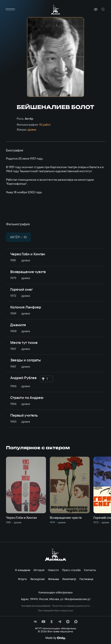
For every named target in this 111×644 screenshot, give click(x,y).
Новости (53, 570)
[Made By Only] (55, 638)
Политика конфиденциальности (71, 606)
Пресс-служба (71, 570)
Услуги (22, 579)
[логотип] (56, 9)
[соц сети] (35, 622)
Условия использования (36, 606)
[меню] (10, 9)
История (39, 570)
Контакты (90, 570)
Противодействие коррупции (55, 611)
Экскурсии (37, 579)
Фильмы (54, 579)
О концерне (23, 570)
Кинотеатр (69, 579)
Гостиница (86, 579)
